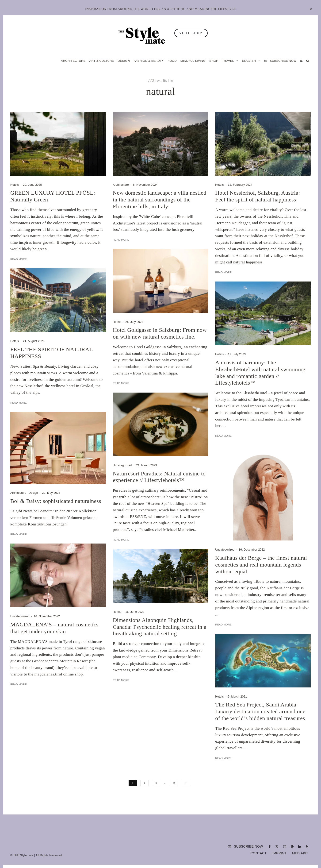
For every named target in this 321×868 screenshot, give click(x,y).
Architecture (73, 61)
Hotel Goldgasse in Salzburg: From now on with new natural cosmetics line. (160, 344)
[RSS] (301, 61)
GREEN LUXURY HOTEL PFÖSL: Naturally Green (53, 196)
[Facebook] (270, 847)
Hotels (15, 185)
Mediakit (300, 853)
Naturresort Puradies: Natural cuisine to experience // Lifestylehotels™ (159, 488)
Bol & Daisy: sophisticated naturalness (56, 512)
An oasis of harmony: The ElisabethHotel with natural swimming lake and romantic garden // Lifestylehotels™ (260, 383)
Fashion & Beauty (149, 61)
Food (172, 61)
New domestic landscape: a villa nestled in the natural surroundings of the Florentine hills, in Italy (160, 200)
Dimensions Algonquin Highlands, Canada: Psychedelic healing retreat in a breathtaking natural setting (160, 637)
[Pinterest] (292, 847)
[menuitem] (251, 61)
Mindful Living (193, 61)
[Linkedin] (300, 847)
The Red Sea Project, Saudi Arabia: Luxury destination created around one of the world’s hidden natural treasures (260, 722)
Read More (19, 259)
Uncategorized (20, 627)
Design (124, 61)
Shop (214, 61)
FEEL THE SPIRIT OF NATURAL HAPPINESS (52, 363)
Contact (258, 853)
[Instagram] (285, 847)
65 (174, 783)
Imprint (279, 853)
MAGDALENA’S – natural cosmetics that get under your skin (54, 638)
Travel (228, 61)
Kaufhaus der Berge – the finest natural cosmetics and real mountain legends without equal (261, 575)
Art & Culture (101, 61)
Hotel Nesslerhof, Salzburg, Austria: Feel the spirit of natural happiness (258, 196)
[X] (277, 847)
